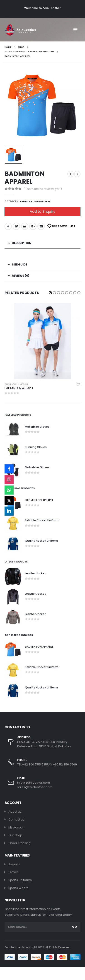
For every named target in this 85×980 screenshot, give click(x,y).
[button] (50, 293)
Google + (33, 226)
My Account (17, 827)
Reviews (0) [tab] (20, 276)
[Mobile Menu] (77, 30)
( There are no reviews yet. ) (43, 189)
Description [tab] (21, 243)
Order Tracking (19, 843)
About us (15, 812)
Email (41, 226)
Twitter (16, 226)
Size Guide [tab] (19, 264)
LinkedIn (25, 226)
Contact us (16, 819)
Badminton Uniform (35, 201)
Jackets (14, 864)
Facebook (8, 226)
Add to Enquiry (42, 211)
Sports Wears (18, 888)
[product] (42, 341)
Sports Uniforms (20, 880)
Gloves (13, 872)
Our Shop (15, 835)
